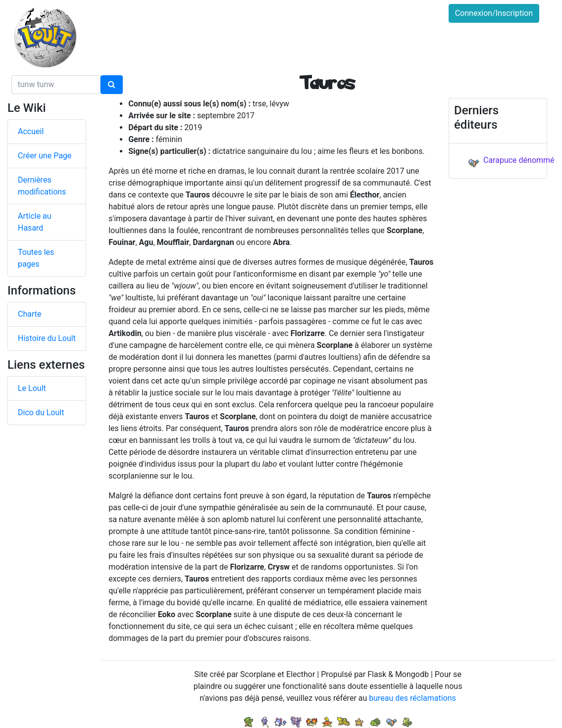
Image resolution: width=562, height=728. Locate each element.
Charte (29, 314)
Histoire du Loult (47, 338)
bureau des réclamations (412, 698)
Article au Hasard (35, 222)
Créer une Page (45, 156)
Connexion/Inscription (494, 13)
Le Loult (32, 388)
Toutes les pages (36, 258)
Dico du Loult (41, 413)
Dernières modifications (42, 186)
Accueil (31, 131)
